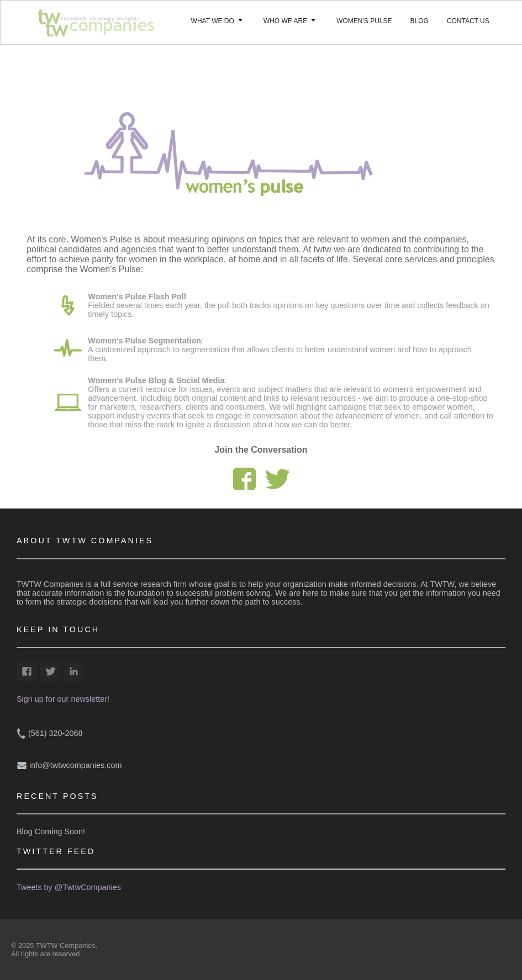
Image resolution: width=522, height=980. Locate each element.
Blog (419, 21)
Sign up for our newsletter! (63, 699)
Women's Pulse (364, 21)
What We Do (213, 21)
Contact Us (468, 21)
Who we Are (285, 21)
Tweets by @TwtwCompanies (69, 887)
